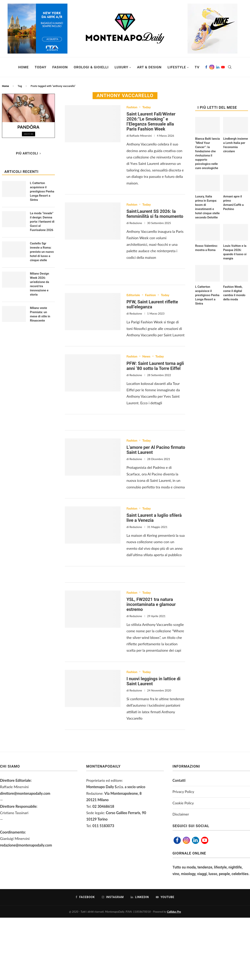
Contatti (179, 780)
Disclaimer (181, 814)
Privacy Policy (183, 792)
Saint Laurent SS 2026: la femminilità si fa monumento (155, 214)
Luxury (121, 67)
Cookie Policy (183, 803)
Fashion (60, 67)
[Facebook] (206, 67)
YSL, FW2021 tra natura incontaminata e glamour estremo (151, 604)
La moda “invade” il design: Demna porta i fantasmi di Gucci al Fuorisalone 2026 (42, 222)
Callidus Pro (174, 912)
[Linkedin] (218, 67)
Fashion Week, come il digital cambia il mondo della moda (234, 293)
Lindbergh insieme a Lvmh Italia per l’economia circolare (235, 145)
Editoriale (133, 295)
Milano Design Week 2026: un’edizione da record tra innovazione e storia (40, 284)
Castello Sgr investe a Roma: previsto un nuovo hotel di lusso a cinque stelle (42, 252)
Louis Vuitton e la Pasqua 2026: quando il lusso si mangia (235, 252)
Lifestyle (177, 67)
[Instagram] (212, 67)
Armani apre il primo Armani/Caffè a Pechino (233, 203)
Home (24, 67)
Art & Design (149, 67)
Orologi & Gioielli (91, 67)
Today (41, 67)
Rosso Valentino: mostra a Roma (206, 248)
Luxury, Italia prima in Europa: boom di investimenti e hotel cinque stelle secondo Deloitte (207, 207)
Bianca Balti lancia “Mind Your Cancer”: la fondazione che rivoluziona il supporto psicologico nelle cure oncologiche (208, 153)
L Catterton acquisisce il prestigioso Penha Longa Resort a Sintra (207, 295)
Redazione (136, 223)
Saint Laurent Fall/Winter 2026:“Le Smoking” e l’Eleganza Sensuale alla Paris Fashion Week (151, 122)
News (146, 356)
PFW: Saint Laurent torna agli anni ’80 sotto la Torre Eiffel (155, 366)
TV (197, 67)
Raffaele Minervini (141, 136)
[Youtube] (223, 67)
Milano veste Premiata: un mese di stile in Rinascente (40, 314)
